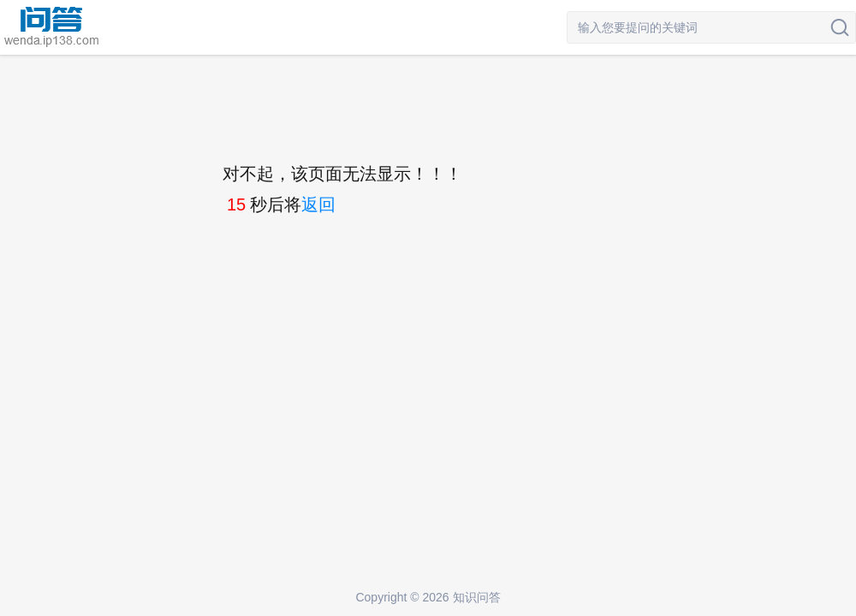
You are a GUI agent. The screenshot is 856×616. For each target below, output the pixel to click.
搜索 (840, 27)
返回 (318, 204)
